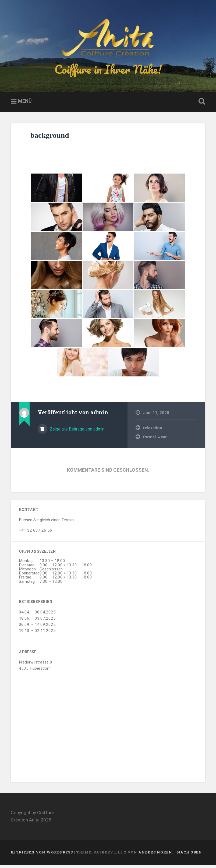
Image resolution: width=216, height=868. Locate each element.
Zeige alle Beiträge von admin (77, 432)
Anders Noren (155, 855)
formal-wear (155, 440)
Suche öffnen (201, 105)
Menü (25, 104)
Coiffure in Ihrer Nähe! (108, 71)
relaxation (153, 431)
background (49, 138)
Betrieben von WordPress (42, 855)
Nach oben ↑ (191, 855)
